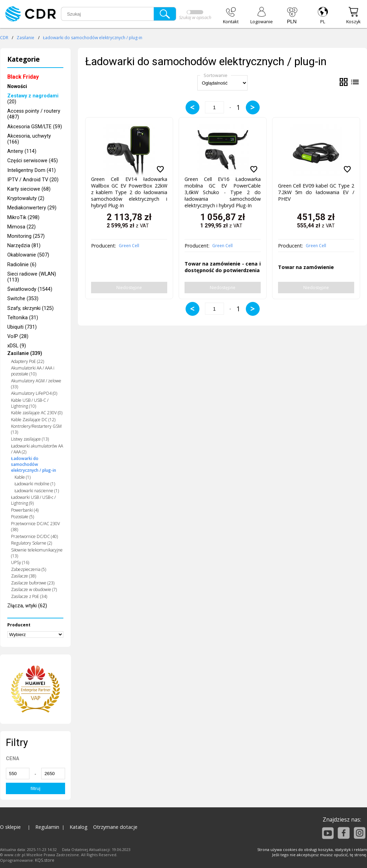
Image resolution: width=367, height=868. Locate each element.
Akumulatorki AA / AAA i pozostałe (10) (33, 371)
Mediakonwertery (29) (32, 208)
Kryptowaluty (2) (26, 198)
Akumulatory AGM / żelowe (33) (36, 384)
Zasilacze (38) (24, 576)
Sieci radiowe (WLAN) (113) (32, 277)
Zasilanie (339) (25, 354)
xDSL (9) (17, 346)
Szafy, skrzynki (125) (30, 308)
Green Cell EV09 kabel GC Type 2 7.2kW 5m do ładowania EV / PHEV (316, 192)
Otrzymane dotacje (115, 827)
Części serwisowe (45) (33, 161)
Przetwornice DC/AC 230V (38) (35, 527)
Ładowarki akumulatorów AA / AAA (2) (37, 449)
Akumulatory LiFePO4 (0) (34, 393)
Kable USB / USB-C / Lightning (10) (30, 403)
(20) (33, 99)
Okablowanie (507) (28, 255)
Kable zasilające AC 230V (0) (37, 413)
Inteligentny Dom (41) (32, 170)
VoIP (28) (18, 336)
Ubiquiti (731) (22, 327)
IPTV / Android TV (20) (33, 180)
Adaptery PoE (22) (28, 361)
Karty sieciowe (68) (29, 189)
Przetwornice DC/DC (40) (34, 536)
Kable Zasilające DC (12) (33, 420)
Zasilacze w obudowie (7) (34, 589)
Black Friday (23, 77)
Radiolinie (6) (22, 265)
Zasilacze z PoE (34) (29, 596)
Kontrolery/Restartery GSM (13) (36, 429)
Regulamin (47, 827)
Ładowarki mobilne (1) (35, 484)
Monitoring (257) (26, 236)
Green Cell (129, 246)
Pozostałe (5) (23, 517)
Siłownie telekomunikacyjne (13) (37, 553)
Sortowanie (216, 75)
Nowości (17, 86)
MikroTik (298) (23, 218)
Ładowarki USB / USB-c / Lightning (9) (33, 500)
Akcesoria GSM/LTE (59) (35, 127)
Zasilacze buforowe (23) (33, 583)
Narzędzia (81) (24, 246)
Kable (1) (23, 477)
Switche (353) (23, 299)
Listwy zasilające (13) (30, 439)
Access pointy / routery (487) (34, 114)
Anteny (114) (22, 151)
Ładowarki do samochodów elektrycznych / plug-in (93, 38)
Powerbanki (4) (25, 510)
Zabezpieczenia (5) (29, 569)
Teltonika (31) (23, 318)
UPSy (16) (20, 562)
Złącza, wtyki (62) (27, 606)
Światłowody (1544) (30, 289)
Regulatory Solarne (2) (32, 543)
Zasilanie (25, 38)
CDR (4, 38)
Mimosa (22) (21, 227)
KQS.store (45, 860)
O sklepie (10, 827)
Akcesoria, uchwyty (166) (29, 139)
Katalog (79, 827)
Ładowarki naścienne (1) (37, 491)
